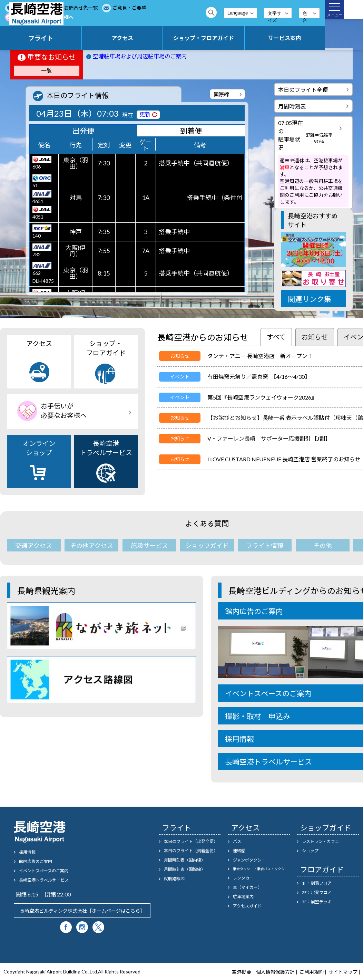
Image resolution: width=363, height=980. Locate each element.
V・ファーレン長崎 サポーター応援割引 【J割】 (269, 438)
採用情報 (27, 852)
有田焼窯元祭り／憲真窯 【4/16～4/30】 (259, 377)
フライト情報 (265, 546)
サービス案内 (294, 38)
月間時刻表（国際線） (185, 869)
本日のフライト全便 (303, 90)
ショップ (310, 851)
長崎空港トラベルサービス (106, 461)
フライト (104, 38)
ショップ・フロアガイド (231, 38)
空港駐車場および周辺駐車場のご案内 (140, 56)
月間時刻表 (292, 106)
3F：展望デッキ (317, 902)
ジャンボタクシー (249, 860)
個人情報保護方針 (275, 972)
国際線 (221, 94)
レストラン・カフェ (321, 841)
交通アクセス (34, 546)
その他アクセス (92, 546)
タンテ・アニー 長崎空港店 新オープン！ (260, 356)
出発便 (83, 131)
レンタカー (243, 878)
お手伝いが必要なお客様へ (165, 17)
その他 (323, 546)
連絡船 (239, 851)
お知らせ (315, 337)
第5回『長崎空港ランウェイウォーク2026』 (262, 397)
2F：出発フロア (317, 892)
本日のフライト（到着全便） (191, 851)
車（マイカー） (247, 887)
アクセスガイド (247, 906)
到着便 (191, 131)
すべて (276, 337)
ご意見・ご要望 (105, 17)
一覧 (47, 71)
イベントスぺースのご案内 (44, 871)
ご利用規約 (312, 972)
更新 (145, 114)
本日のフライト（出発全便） (191, 841)
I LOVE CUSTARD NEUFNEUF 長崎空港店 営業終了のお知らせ (284, 459)
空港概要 (242, 972)
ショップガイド (207, 546)
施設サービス (149, 546)
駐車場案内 (243, 897)
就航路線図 (174, 879)
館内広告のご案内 (36, 861)
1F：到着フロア (317, 883)
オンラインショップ (39, 461)
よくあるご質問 (105, 8)
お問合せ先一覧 (153, 8)
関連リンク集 (310, 299)
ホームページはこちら (116, 911)
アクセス (168, 38)
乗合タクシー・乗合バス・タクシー (261, 869)
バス (237, 841)
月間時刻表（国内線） (185, 860)
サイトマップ (343, 972)
